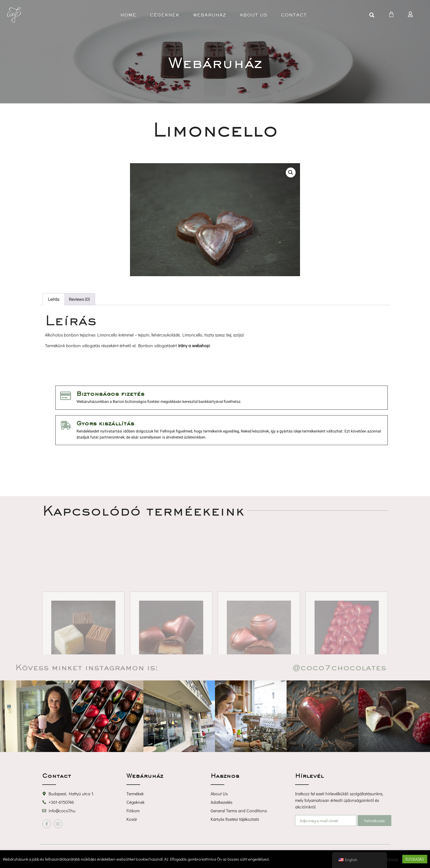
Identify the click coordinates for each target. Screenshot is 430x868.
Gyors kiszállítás (105, 423)
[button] (372, 15)
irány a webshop (194, 345)
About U (254, 15)
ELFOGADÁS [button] (415, 859)
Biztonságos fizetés (111, 394)
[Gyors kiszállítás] (66, 425)
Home (128, 15)
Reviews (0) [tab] (79, 299)
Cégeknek (165, 15)
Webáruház (210, 15)
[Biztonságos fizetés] (66, 396)
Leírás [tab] (54, 299)
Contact (294, 15)
